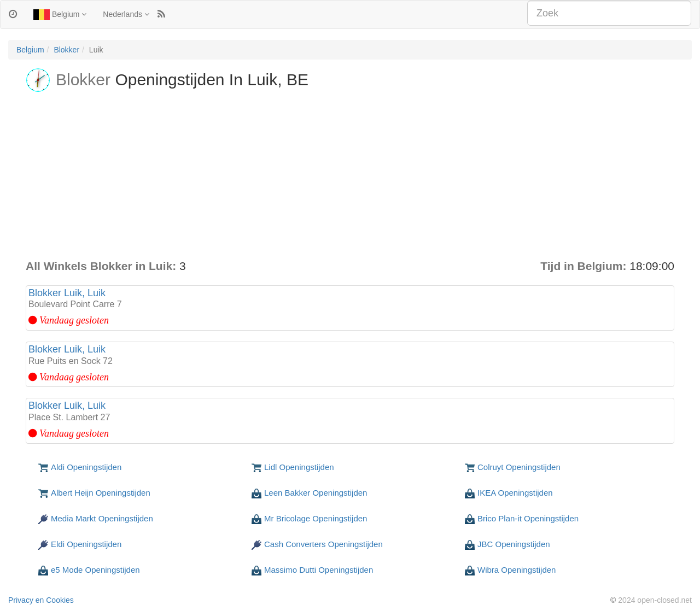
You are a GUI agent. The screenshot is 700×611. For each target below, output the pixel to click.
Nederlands (126, 14)
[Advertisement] (350, 176)
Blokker (66, 50)
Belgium (60, 15)
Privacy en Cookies (41, 600)
